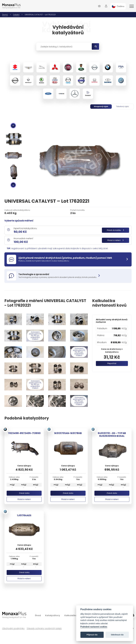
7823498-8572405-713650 (24, 433)
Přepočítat (112, 363)
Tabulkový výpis (123, 106)
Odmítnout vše (117, 635)
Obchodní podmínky (13, 629)
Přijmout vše (92, 635)
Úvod (38, 615)
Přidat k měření (115, 240)
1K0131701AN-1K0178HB (68, 433)
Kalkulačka (71, 615)
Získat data (24, 493)
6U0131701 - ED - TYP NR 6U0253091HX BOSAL (112, 435)
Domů (5, 15)
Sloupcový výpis (101, 106)
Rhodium (102, 342)
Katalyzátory (53, 615)
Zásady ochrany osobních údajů (44, 629)
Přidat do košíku (115, 230)
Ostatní (16, 15)
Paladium (102, 328)
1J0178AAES (24, 515)
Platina (101, 335)
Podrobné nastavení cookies (94, 627)
